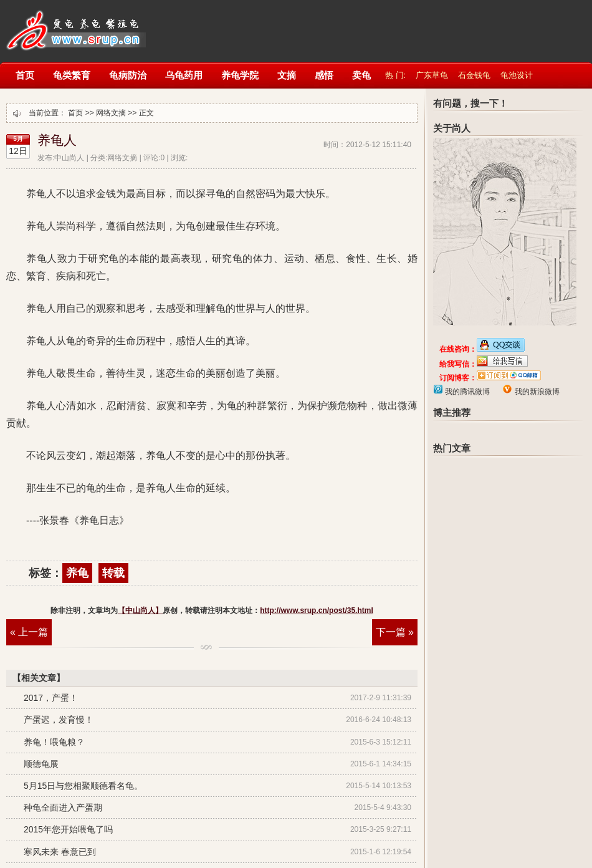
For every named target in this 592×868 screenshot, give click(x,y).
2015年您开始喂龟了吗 (68, 829)
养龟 (77, 573)
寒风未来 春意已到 (60, 852)
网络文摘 (111, 113)
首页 (75, 113)
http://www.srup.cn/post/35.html (317, 610)
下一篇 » (395, 632)
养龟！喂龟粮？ (54, 742)
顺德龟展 (41, 764)
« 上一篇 (29, 632)
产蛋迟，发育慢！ (59, 720)
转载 (113, 573)
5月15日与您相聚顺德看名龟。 (83, 786)
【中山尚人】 (74, 23)
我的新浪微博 (536, 392)
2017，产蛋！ (51, 698)
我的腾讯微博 (466, 392)
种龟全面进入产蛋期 (63, 808)
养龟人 (57, 140)
